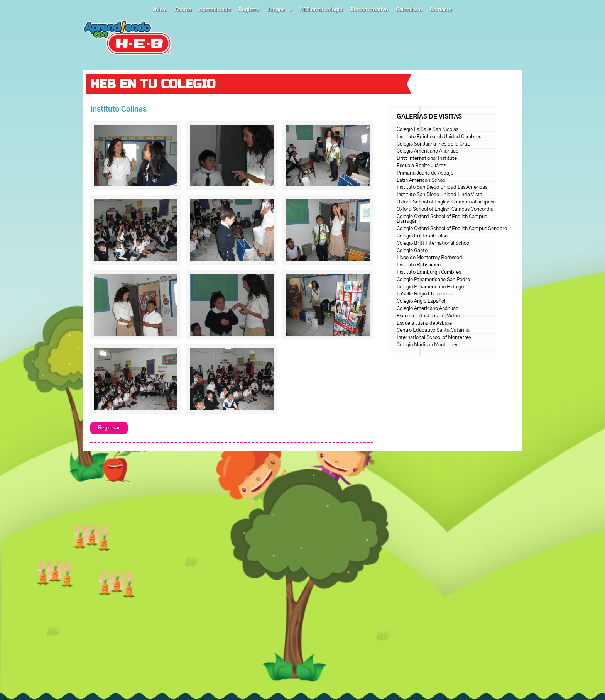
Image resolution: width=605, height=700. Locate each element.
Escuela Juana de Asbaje (424, 323)
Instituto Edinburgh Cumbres (429, 272)
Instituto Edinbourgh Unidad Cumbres (439, 137)
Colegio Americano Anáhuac (428, 151)
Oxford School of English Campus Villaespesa (446, 202)
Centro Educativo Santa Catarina (433, 330)
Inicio (160, 10)
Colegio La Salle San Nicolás (428, 130)
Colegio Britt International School (433, 243)
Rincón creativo (369, 10)
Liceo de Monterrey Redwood (429, 258)
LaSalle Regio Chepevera (424, 294)
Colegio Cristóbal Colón (422, 236)
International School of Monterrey (434, 338)
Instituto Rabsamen (419, 265)
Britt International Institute (427, 158)
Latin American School (422, 181)
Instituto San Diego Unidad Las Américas (442, 187)
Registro (249, 10)
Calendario (409, 10)
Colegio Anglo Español (421, 301)
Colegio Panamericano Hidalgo (430, 287)
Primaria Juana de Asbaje (425, 173)
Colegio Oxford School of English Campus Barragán (442, 219)
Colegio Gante (412, 251)
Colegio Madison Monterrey (427, 345)
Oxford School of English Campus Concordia (445, 209)
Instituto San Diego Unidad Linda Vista (439, 195)
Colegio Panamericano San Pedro (433, 280)
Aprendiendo (215, 10)
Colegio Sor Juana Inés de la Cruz (433, 144)
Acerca (183, 10)
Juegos (279, 10)
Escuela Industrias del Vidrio (428, 316)
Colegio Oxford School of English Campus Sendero (452, 229)
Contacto (441, 10)
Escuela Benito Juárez (421, 166)
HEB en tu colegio (321, 10)
